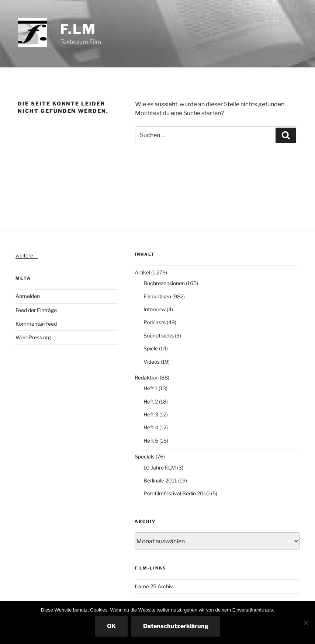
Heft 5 (151, 441)
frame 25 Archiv (154, 586)
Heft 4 (151, 427)
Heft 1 (150, 388)
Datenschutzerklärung (176, 626)
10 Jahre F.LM (160, 468)
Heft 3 (151, 414)
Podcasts (155, 322)
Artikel (142, 272)
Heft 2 (151, 401)
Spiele (151, 348)
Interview (155, 309)
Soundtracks (159, 335)
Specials (145, 456)
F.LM (78, 29)
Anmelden (28, 296)
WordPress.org (33, 337)
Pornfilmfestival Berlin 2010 (177, 493)
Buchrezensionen (164, 283)
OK (111, 626)
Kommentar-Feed (36, 324)
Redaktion (147, 378)
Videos (152, 362)
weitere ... (27, 255)
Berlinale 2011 (160, 480)
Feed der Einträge (36, 310)
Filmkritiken (157, 296)
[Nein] (306, 623)
